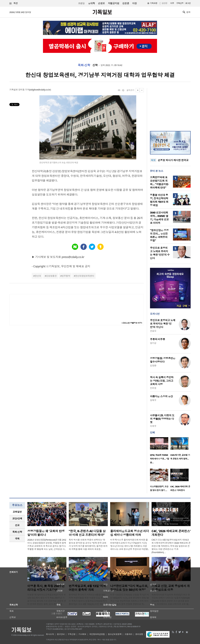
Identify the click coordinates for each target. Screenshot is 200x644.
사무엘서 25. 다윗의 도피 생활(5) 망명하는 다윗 (162, 419)
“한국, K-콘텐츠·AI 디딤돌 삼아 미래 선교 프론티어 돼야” (87, 533)
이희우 (153, 426)
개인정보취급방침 (97, 634)
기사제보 (82, 634)
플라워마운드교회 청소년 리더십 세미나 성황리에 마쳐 (130, 533)
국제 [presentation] (17, 539)
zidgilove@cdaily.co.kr (40, 90)
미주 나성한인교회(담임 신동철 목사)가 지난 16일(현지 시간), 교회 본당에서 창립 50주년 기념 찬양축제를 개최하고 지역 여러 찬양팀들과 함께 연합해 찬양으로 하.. (130, 599)
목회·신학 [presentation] (17, 532)
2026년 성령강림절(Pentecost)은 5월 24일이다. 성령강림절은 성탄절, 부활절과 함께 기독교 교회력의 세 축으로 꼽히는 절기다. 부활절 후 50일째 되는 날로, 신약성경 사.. (47, 544)
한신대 (38, 276)
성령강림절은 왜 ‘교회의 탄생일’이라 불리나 (46, 533)
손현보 (101, 3)
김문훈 (126, 3)
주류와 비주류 (157, 339)
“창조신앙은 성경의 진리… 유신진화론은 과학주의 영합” (159, 235)
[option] (160, 451)
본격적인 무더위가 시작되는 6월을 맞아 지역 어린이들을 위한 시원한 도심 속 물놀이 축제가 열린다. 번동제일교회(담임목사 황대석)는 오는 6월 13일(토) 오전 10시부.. (88, 599)
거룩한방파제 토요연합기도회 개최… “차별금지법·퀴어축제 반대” (159, 182)
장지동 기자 (24, 90)
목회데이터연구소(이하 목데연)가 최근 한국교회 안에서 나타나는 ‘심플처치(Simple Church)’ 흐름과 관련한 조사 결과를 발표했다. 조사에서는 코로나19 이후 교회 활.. (171, 599)
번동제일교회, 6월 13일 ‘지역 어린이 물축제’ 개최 (87, 588)
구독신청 (180, 3)
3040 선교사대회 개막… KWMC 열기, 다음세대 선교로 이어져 (159, 218)
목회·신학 (84, 65)
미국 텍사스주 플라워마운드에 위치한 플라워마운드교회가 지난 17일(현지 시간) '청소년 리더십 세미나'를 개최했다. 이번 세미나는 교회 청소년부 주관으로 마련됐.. (129, 544)
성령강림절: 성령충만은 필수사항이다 (163, 360)
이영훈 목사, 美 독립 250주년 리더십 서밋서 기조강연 (46, 588)
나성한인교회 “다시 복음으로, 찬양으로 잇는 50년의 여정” (129, 588)
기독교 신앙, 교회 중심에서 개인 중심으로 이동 (171, 588)
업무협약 (66, 276)
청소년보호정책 (115, 634)
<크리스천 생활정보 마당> (132, 323)
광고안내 (61, 634)
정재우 (153, 400)
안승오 (153, 331)
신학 (95, 65)
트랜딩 (81, 3)
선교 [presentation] (17, 525)
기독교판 (154, 3)
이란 (134, 3)
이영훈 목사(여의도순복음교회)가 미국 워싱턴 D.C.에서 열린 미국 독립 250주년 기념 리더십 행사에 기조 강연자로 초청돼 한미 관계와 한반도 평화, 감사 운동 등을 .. (47, 599)
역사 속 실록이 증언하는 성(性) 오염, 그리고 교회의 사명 (162, 381)
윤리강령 (139, 634)
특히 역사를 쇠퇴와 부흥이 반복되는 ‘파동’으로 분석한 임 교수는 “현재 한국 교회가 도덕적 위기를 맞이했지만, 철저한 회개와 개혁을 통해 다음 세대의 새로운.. (88, 544)
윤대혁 (91, 3)
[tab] (17, 512)
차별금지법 (114, 3)
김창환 (153, 366)
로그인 (188, 3)
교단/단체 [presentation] (17, 518)
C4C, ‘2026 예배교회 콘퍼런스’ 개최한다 (171, 533)
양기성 (153, 343)
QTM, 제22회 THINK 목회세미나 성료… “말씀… (159, 459)
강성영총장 (51, 276)
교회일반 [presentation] (17, 512)
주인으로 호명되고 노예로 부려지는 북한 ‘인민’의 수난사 (160, 253)
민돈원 (153, 388)
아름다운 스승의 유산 (161, 396)
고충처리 (128, 634)
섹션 (14, 3)
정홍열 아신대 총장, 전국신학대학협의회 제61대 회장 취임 (159, 200)
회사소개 (50, 634)
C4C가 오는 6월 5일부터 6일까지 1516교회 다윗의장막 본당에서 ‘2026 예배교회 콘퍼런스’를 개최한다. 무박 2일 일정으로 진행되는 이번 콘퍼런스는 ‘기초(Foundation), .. (171, 546)
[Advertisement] (170, 108)
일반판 (165, 3)
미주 (172, 3)
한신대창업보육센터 (85, 276)
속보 (153, 160)
